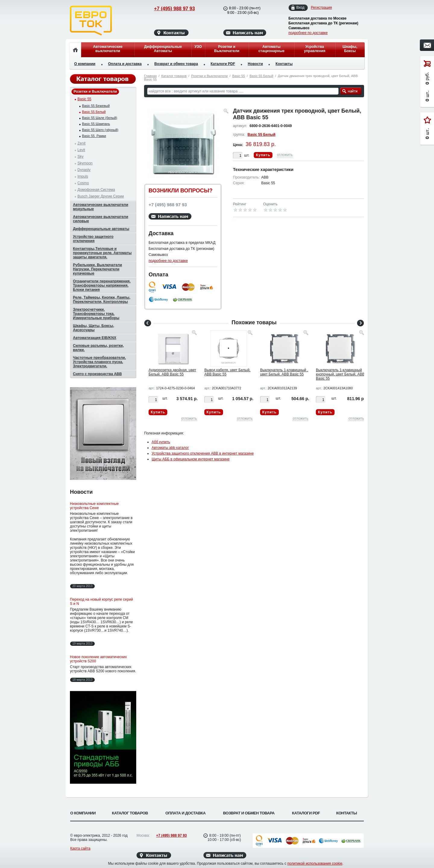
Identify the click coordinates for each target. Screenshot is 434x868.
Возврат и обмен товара (176, 64)
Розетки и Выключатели (227, 49)
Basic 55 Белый (261, 76)
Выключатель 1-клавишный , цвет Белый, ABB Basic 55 (284, 372)
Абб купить (161, 442)
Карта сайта (80, 848)
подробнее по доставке (308, 33)
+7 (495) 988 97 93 (169, 9)
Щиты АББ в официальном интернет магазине (191, 459)
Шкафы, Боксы (350, 49)
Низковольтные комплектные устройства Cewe (94, 506)
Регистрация (321, 8)
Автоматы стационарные (271, 49)
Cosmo (83, 183)
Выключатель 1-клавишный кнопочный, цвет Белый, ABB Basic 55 (340, 374)
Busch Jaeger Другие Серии (101, 196)
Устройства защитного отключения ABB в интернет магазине (203, 453)
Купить (263, 155)
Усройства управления (314, 49)
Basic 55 (239, 76)
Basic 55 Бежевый (96, 106)
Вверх (387, 849)
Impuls (83, 176)
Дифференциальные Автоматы (163, 49)
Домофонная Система (96, 190)
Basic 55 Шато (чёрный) (100, 130)
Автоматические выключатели (108, 49)
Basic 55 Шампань (96, 124)
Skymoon (85, 163)
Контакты (284, 64)
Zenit (82, 143)
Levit (81, 150)
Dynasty (84, 170)
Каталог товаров (174, 76)
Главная (150, 76)
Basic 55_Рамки (94, 136)
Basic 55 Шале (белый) (100, 118)
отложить (285, 155)
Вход (300, 8)
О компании (85, 64)
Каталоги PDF (223, 64)
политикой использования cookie (315, 863)
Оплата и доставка (125, 64)
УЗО (198, 47)
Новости (255, 64)
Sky (80, 157)
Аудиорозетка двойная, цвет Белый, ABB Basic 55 (172, 372)
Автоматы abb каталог (170, 448)
